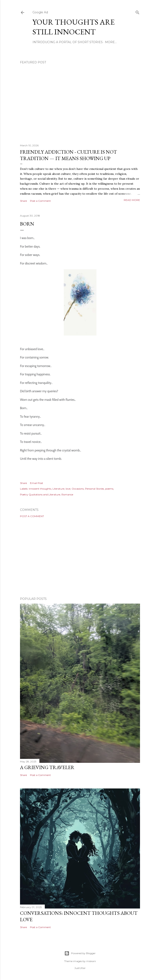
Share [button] (23, 201)
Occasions (78, 489)
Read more (132, 200)
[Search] (137, 12)
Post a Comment (40, 201)
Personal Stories (94, 489)
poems (109, 489)
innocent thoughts (40, 489)
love (68, 489)
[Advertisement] (80, 557)
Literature (58, 489)
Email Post (37, 483)
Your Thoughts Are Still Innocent (74, 27)
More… (111, 42)
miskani (91, 961)
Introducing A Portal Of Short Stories (68, 42)
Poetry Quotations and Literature (40, 494)
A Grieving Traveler (47, 767)
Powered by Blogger (80, 953)
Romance (67, 494)
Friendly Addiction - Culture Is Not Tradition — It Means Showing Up (68, 155)
